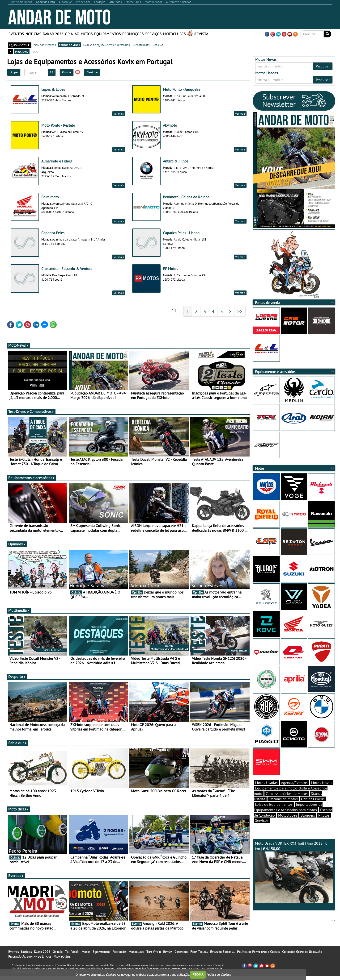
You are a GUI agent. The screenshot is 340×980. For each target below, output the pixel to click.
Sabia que (18, 743)
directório (22, 51)
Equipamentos (108, 34)
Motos (87, 34)
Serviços (153, 34)
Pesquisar (323, 66)
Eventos (16, 34)
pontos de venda (70, 45)
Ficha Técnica (199, 952)
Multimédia (19, 610)
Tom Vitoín (72, 952)
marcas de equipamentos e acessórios (106, 45)
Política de (218, 974)
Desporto (17, 677)
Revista (201, 34)
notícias (158, 45)
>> (240, 311)
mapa (35, 51)
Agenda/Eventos (294, 783)
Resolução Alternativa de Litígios (30, 956)
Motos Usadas (266, 783)
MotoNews (18, 345)
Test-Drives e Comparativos (31, 411)
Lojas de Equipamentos (274, 804)
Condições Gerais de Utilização (302, 952)
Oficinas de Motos (283, 799)
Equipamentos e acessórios (32, 478)
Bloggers (308, 815)
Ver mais (119, 114)
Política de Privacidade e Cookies (258, 952)
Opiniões (17, 544)
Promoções (133, 34)
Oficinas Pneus (313, 799)
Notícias (33, 34)
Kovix (67, 72)
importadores (141, 45)
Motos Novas (322, 783)
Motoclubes (174, 34)
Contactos (181, 952)
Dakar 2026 (53, 34)
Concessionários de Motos (287, 793)
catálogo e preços (45, 45)
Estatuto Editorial (222, 952)
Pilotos (324, 815)
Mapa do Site (62, 956)
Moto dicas (19, 809)
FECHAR (198, 974)
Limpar (14, 72)
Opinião (72, 34)
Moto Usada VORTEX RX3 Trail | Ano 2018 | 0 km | (294, 872)
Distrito (92, 72)
